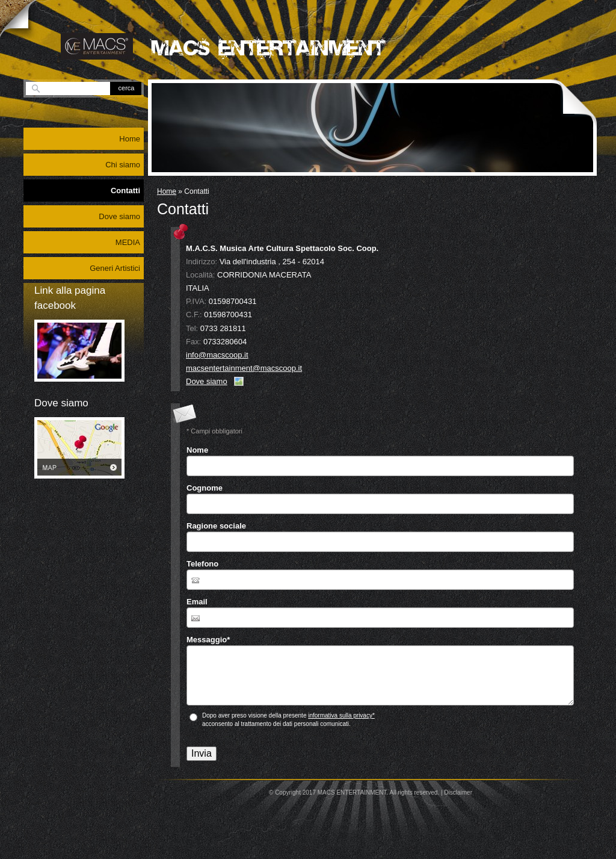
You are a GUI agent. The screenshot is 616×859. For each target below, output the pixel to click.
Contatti (125, 191)
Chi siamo (123, 165)
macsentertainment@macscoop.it (244, 368)
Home (167, 191)
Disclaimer (458, 792)
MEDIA (128, 242)
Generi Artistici (115, 268)
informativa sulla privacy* (341, 715)
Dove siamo (207, 381)
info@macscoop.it (217, 355)
